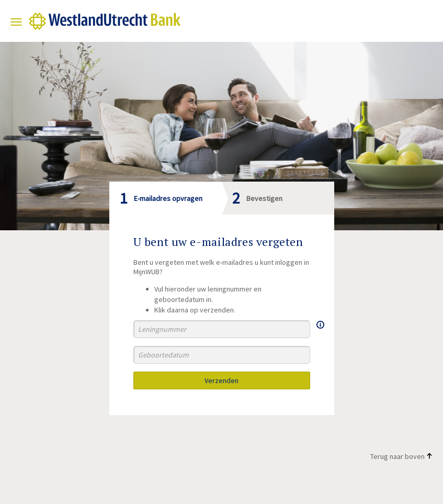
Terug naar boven (401, 456)
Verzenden (221, 380)
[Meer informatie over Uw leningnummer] (320, 324)
